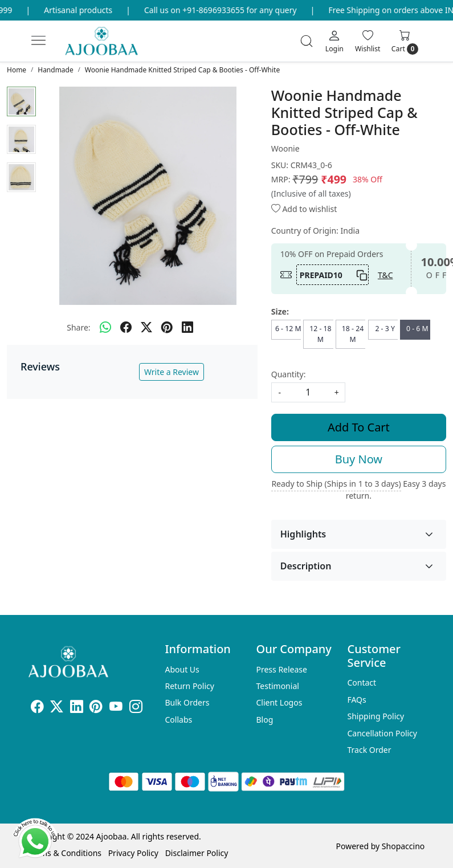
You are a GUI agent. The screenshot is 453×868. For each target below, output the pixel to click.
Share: (78, 327)
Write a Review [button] (172, 372)
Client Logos (279, 702)
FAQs (356, 700)
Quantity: (289, 374)
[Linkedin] (77, 708)
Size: (280, 311)
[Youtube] (116, 708)
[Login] (334, 41)
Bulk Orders (187, 702)
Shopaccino (403, 846)
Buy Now (359, 459)
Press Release (281, 669)
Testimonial (277, 686)
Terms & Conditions (65, 853)
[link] (307, 41)
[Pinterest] (96, 708)
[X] (57, 708)
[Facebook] (37, 708)
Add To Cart (359, 427)
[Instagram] (136, 708)
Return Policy (190, 686)
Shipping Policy (376, 716)
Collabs (179, 720)
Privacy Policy (133, 853)
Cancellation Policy (382, 733)
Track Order (369, 750)
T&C (385, 275)
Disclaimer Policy (197, 853)
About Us (182, 669)
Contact (362, 682)
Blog (264, 720)
